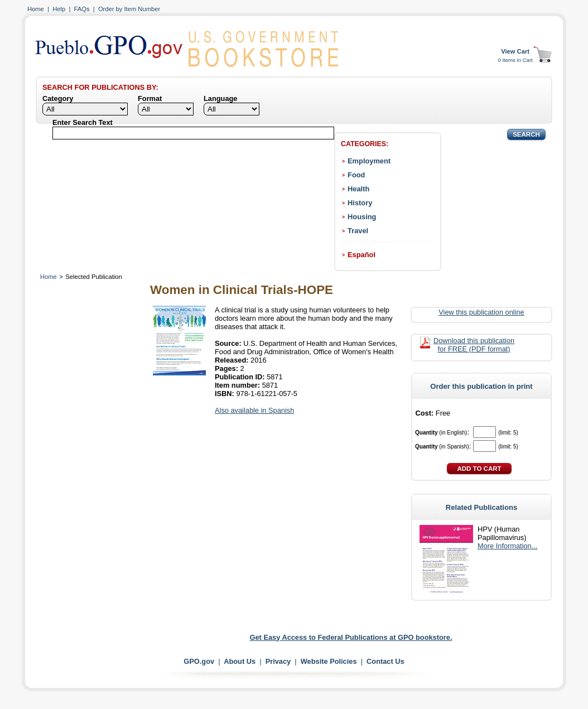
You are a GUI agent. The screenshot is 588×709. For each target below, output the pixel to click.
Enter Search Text (83, 122)
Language (220, 98)
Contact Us (385, 661)
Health (358, 189)
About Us (240, 661)
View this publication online (481, 312)
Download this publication (474, 345)
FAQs (82, 9)
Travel (358, 231)
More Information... (507, 546)
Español (362, 255)
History (360, 203)
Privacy (278, 661)
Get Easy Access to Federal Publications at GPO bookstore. (351, 637)
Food (356, 175)
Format (150, 98)
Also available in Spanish (254, 410)
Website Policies (329, 661)
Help (59, 9)
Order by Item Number (129, 9)
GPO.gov (199, 661)
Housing (362, 217)
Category (58, 98)
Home (36, 9)
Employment (369, 161)
